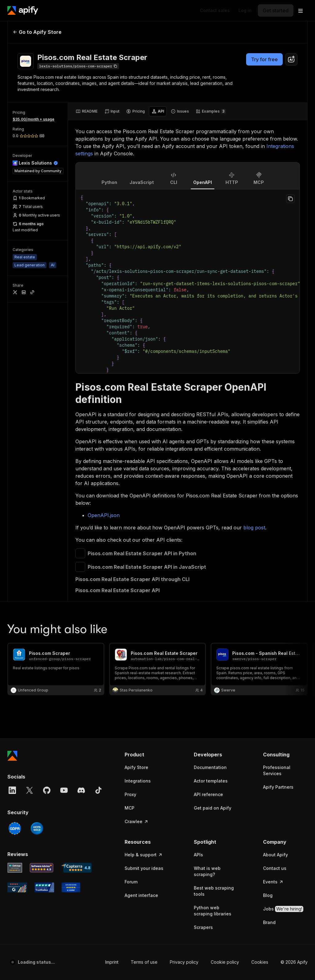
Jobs (283, 610)
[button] (147, 455)
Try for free (264, 59)
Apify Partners (278, 488)
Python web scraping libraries (213, 611)
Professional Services (277, 471)
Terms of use (144, 663)
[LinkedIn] (12, 491)
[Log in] (245, 10)
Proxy (130, 495)
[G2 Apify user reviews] (17, 588)
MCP (130, 509)
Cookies (260, 663)
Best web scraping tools (214, 592)
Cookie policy (225, 663)
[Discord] (81, 491)
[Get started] (276, 10)
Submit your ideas (144, 569)
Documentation (210, 468)
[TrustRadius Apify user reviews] (44, 588)
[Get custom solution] (215, 10)
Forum (131, 582)
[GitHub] (47, 491)
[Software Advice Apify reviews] (42, 568)
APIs (198, 555)
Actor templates (211, 482)
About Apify (275, 555)
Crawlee (137, 522)
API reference (208, 495)
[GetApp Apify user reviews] (15, 568)
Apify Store (136, 468)
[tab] (87, 111)
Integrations (138, 482)
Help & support (144, 555)
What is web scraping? (207, 572)
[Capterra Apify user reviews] (76, 568)
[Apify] (23, 10)
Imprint (112, 663)
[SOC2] (37, 529)
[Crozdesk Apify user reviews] (71, 588)
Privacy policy (184, 663)
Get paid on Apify (213, 509)
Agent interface (141, 596)
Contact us (275, 569)
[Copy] (78, 66)
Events (273, 582)
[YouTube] (64, 491)
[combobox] (291, 59)
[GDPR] (15, 529)
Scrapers (203, 628)
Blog (268, 596)
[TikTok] (98, 491)
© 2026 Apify (294, 663)
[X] (30, 491)
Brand (269, 623)
